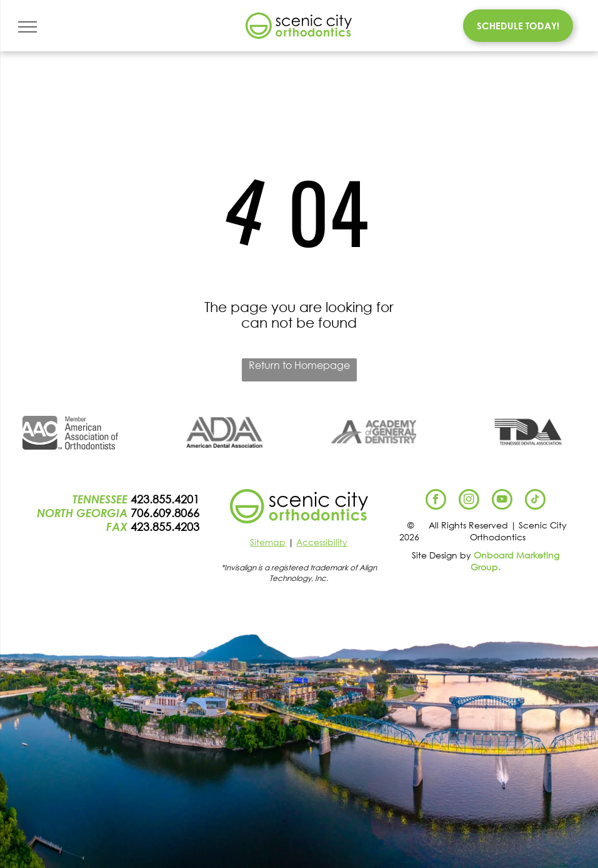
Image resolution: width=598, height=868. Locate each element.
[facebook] (436, 501)
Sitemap (268, 542)
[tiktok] (535, 501)
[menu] (27, 27)
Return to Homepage (299, 365)
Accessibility (322, 542)
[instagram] (469, 501)
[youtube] (502, 501)
